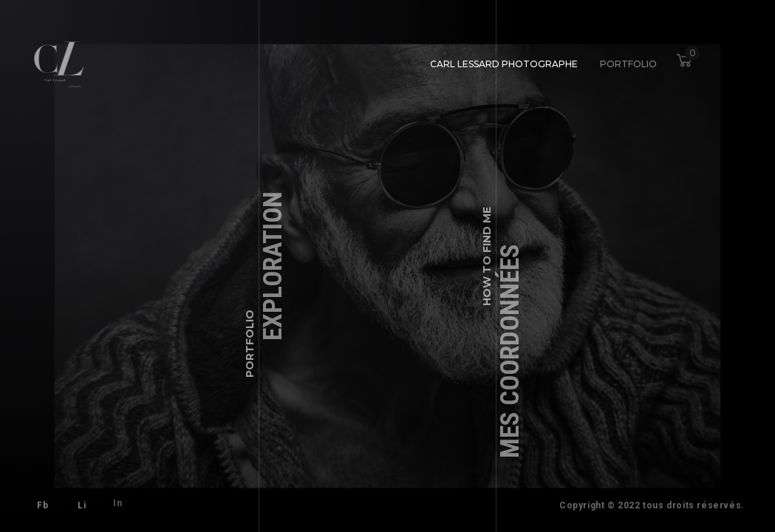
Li (79, 503)
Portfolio (626, 62)
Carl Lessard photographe (504, 63)
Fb (42, 505)
